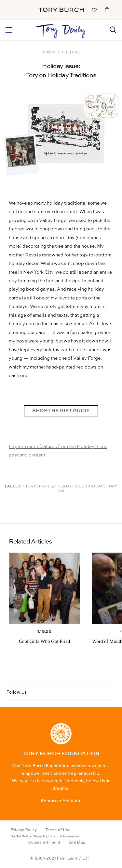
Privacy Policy (24, 830)
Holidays (96, 487)
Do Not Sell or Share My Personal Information (46, 836)
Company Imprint (44, 842)
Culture (71, 52)
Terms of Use (58, 830)
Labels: (13, 487)
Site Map (77, 842)
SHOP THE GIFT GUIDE (61, 411)
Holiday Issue (69, 487)
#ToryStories (38, 487)
